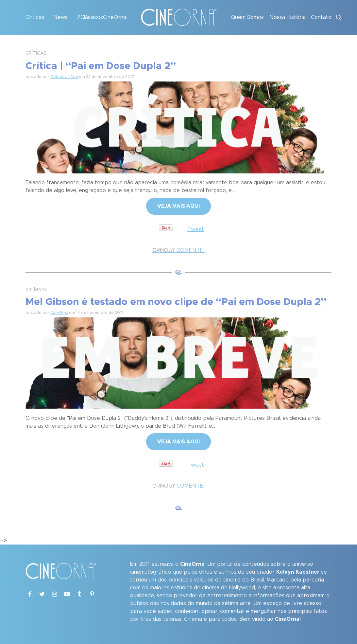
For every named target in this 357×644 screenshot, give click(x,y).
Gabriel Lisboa (64, 77)
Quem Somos (247, 17)
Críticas (35, 17)
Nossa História (288, 17)
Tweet (196, 229)
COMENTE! (178, 250)
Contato (321, 17)
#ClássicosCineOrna (102, 17)
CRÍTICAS (36, 53)
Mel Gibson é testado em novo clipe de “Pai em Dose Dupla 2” (176, 302)
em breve (36, 289)
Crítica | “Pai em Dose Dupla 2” (101, 66)
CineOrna (59, 313)
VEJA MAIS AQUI (178, 206)
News (60, 17)
